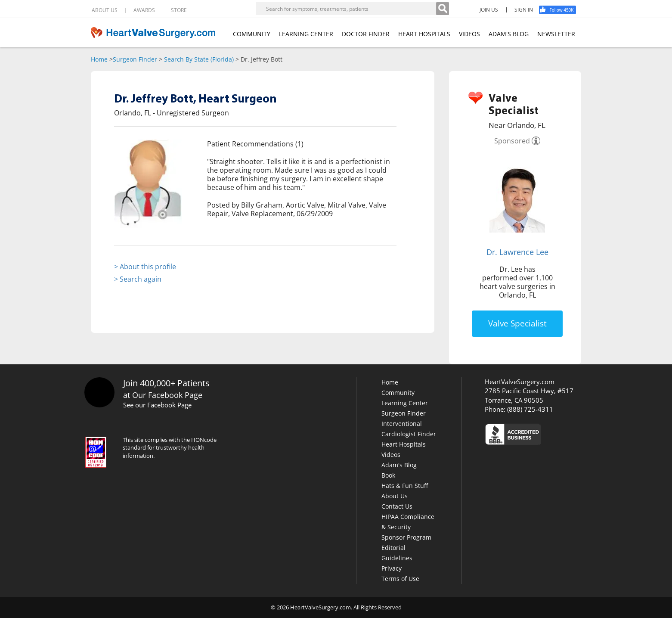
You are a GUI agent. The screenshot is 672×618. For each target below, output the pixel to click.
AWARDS (144, 10)
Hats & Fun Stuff (405, 486)
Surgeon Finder (135, 59)
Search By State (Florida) (199, 59)
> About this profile (145, 267)
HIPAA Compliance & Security (408, 522)
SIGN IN (524, 10)
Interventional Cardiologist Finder (409, 429)
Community (398, 393)
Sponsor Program (406, 537)
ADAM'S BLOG (509, 34)
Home (99, 59)
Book (388, 475)
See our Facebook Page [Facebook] (157, 405)
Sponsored (512, 141)
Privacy (392, 568)
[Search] (443, 9)
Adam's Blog (399, 465)
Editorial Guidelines (397, 553)
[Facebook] (561, 10)
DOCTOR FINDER (366, 34)
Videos (391, 455)
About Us (395, 496)
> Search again (138, 279)
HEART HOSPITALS (424, 34)
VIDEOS (469, 34)
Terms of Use (400, 579)
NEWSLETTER (556, 34)
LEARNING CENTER (306, 34)
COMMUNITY (252, 34)
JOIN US (489, 10)
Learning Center (405, 403)
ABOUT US (105, 10)
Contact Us (397, 506)
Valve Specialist (517, 323)
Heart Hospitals (404, 444)
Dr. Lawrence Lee (517, 252)
